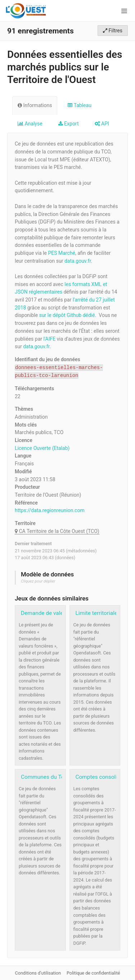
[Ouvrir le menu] (124, 11)
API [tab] (102, 124)
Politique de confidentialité (93, 973)
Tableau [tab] (79, 105)
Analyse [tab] (30, 124)
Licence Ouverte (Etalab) (42, 448)
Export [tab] (69, 124)
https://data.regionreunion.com (50, 510)
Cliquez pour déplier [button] (38, 581)
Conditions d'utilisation (39, 973)
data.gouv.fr (78, 261)
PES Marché (62, 253)
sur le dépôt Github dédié (67, 315)
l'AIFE (50, 339)
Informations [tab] (35, 105)
